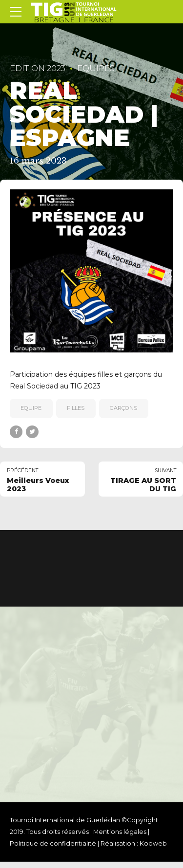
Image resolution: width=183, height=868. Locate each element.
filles (76, 408)
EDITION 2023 (38, 68)
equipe (31, 408)
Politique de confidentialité (53, 844)
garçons (123, 408)
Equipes (96, 68)
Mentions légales (120, 832)
